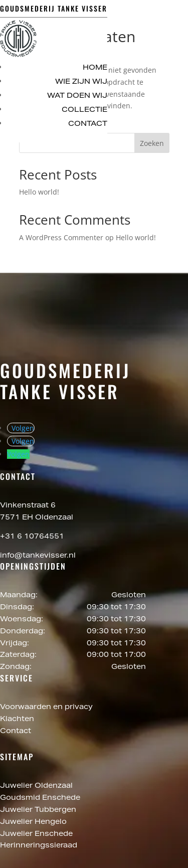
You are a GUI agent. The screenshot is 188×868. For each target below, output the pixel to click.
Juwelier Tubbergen (39, 810)
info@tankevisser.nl (38, 556)
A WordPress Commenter (61, 237)
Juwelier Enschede (36, 834)
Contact (88, 124)
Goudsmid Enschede (41, 798)
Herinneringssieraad (39, 846)
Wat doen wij (77, 96)
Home (95, 68)
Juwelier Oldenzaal (37, 786)
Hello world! (39, 192)
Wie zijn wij (81, 82)
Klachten (17, 720)
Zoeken (152, 143)
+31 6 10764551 (32, 537)
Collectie (84, 110)
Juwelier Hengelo (34, 822)
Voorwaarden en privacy (46, 708)
